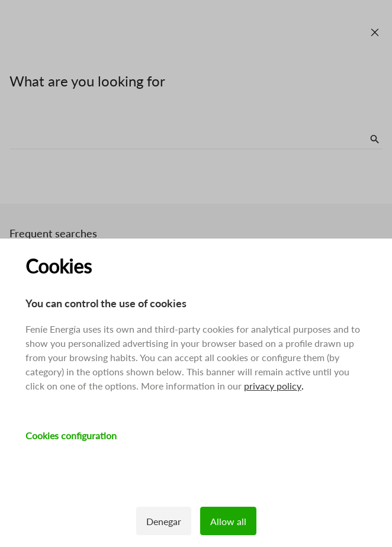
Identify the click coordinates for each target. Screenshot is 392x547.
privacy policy (273, 386)
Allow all (228, 521)
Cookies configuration (71, 435)
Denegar (164, 521)
